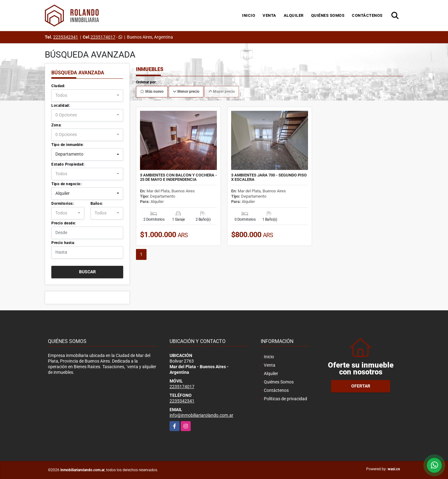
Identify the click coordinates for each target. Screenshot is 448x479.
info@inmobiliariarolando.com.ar (201, 415)
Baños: (97, 204)
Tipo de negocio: (66, 184)
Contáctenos (367, 15)
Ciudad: (58, 86)
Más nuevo (152, 92)
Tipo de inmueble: (68, 145)
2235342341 (66, 37)
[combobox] (87, 96)
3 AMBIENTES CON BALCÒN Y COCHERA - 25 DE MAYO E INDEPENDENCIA (178, 177)
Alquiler (294, 15)
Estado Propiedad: (68, 164)
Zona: (56, 125)
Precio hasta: (63, 243)
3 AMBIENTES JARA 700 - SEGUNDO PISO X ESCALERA (269, 177)
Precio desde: (64, 223)
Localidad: (61, 106)
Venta (269, 15)
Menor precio (186, 92)
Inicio (249, 15)
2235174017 (103, 37)
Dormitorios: (63, 204)
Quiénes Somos (328, 15)
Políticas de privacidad (285, 399)
